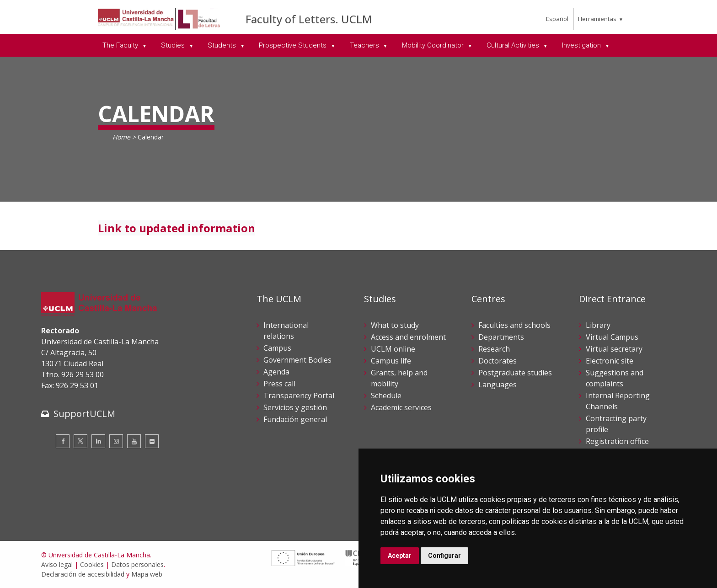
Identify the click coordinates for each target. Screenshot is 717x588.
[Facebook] (63, 441)
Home (121, 137)
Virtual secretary (614, 349)
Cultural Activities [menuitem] (514, 45)
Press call (279, 384)
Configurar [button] (444, 556)
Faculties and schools (514, 325)
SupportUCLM (84, 414)
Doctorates (498, 361)
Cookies (92, 564)
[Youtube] (134, 441)
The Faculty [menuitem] (121, 45)
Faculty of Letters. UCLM (309, 19)
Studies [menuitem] (174, 45)
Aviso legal (57, 564)
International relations (286, 331)
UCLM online (393, 349)
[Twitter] (80, 441)
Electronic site (610, 361)
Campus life (391, 361)
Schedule (386, 396)
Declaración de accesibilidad (83, 574)
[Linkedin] (98, 441)
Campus (277, 348)
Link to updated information (177, 228)
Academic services (401, 407)
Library (598, 325)
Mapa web (147, 574)
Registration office (617, 441)
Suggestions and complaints (615, 378)
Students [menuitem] (223, 45)
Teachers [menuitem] (365, 45)
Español (557, 19)
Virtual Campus (612, 337)
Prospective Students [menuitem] (294, 45)
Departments (501, 337)
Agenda (276, 372)
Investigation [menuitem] (582, 45)
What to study (395, 325)
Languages (498, 385)
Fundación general (295, 419)
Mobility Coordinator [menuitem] (434, 45)
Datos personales (137, 564)
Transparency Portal (299, 396)
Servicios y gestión (295, 407)
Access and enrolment (408, 337)
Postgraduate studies (515, 373)
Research (494, 349)
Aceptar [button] (400, 556)
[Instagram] (116, 441)
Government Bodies (297, 360)
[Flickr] (152, 441)
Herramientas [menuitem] (597, 19)
